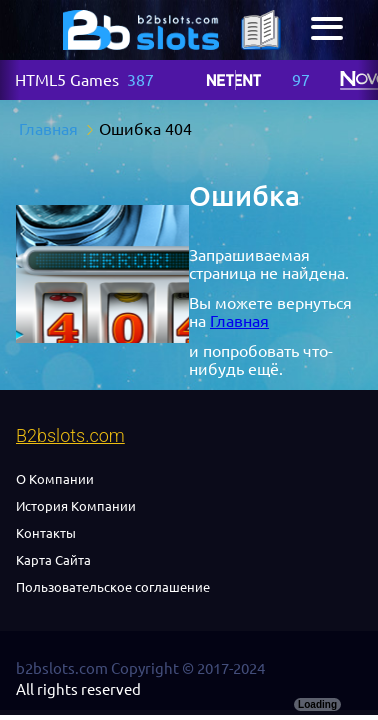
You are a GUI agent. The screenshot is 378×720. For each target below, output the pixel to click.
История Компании (76, 506)
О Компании (55, 479)
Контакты (46, 533)
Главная (239, 321)
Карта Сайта (53, 560)
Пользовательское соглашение (113, 587)
